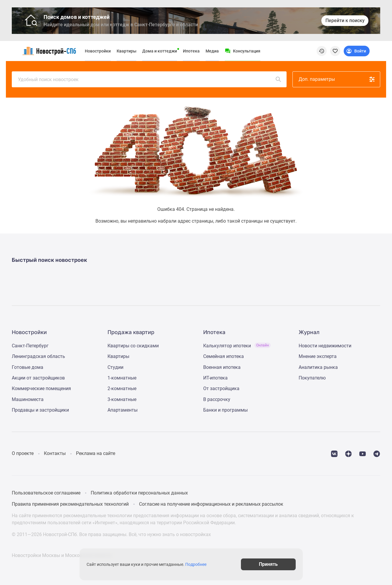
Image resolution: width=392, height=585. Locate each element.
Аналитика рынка (318, 367)
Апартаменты (123, 410)
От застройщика (221, 388)
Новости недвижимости (325, 346)
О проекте (23, 453)
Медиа (212, 51)
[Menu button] (243, 51)
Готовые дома (28, 367)
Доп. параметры (337, 79)
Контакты (55, 453)
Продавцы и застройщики (40, 410)
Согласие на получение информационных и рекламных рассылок (211, 504)
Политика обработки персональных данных (139, 493)
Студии (115, 367)
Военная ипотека (222, 367)
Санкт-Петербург (30, 346)
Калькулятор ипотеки (237, 346)
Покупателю (312, 378)
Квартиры (126, 51)
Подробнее (199, 564)
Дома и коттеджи (160, 51)
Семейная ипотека (224, 356)
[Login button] (357, 51)
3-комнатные (122, 399)
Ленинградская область (38, 356)
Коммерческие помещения (41, 388)
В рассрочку (217, 399)
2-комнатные (122, 388)
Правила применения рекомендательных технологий (70, 504)
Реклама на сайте (96, 453)
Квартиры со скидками (133, 346)
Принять (275, 564)
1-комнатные (122, 378)
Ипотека (191, 51)
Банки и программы (225, 410)
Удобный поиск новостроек (150, 79)
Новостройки (98, 51)
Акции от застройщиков (38, 378)
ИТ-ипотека (215, 378)
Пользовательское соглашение (46, 493)
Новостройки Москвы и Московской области (62, 555)
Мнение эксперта (318, 356)
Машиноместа (28, 399)
